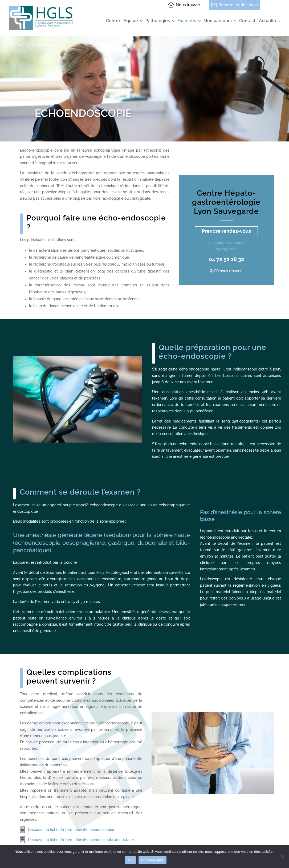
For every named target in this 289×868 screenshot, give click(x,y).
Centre (113, 21)
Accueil (16, 45)
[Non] (282, 857)
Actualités (269, 21)
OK (130, 860)
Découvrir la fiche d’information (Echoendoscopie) (71, 830)
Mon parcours (218, 21)
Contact (247, 21)
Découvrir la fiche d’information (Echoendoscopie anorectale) (81, 840)
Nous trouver (188, 5)
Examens (187, 21)
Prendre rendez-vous (238, 5)
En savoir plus (152, 860)
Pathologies (158, 21)
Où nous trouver (228, 271)
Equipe (131, 21)
